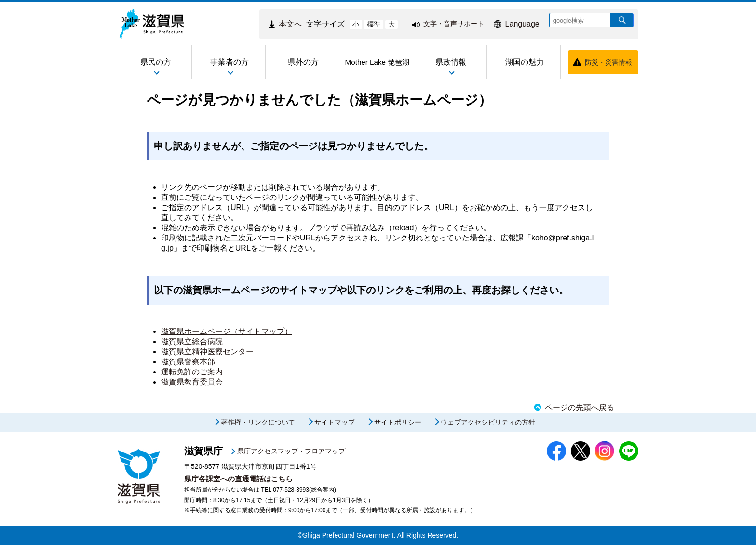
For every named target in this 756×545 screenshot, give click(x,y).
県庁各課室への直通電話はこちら (238, 479)
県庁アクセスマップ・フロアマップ (291, 451)
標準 (374, 24)
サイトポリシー (398, 422)
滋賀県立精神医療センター (207, 352)
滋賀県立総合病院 (192, 341)
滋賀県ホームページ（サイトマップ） (227, 331)
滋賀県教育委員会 (192, 382)
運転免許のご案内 (192, 372)
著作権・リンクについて (258, 422)
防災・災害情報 (608, 62)
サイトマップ (335, 422)
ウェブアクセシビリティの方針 (488, 422)
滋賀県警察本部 (188, 362)
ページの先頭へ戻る (580, 407)
